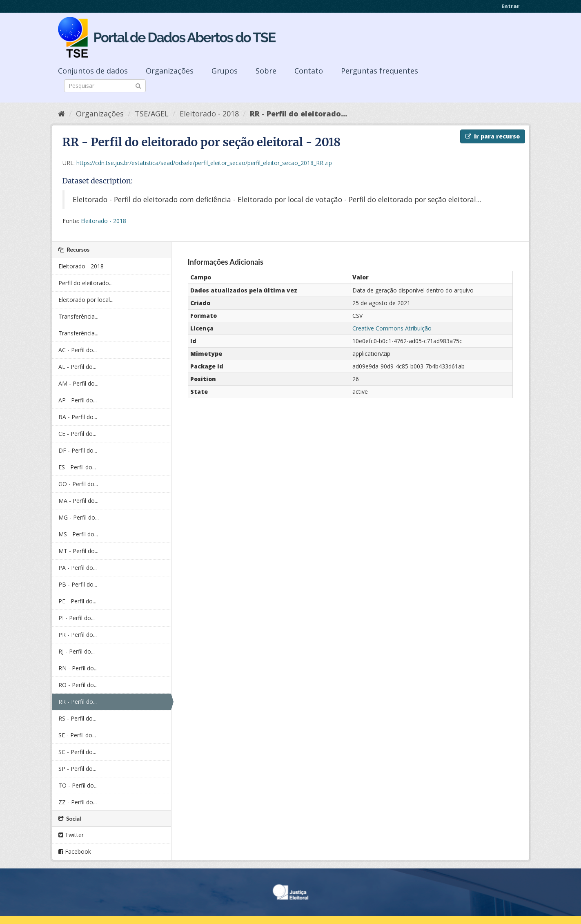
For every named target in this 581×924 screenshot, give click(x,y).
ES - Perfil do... (77, 467)
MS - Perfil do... (78, 534)
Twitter (71, 835)
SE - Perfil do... (77, 735)
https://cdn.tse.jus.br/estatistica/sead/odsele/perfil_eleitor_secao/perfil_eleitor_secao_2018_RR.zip (204, 163)
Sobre (266, 71)
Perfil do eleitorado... (86, 283)
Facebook (75, 851)
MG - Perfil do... (79, 517)
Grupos (225, 71)
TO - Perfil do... (78, 785)
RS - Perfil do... (77, 718)
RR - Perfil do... (78, 702)
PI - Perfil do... (77, 618)
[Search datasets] (105, 86)
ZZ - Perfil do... (78, 802)
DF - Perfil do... (78, 450)
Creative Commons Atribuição (392, 328)
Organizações (170, 71)
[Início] (61, 114)
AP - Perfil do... (78, 400)
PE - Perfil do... (77, 601)
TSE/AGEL (152, 114)
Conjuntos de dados (93, 71)
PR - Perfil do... (78, 635)
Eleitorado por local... (86, 300)
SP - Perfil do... (77, 769)
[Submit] (138, 85)
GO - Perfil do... (78, 484)
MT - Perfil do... (78, 551)
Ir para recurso (493, 136)
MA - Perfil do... (78, 501)
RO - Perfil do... (78, 685)
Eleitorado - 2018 (209, 114)
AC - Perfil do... (78, 350)
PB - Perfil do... (78, 584)
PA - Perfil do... (78, 568)
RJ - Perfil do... (77, 651)
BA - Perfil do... (78, 417)
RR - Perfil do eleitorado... (298, 114)
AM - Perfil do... (78, 383)
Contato (309, 71)
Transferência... (78, 316)
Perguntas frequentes (380, 71)
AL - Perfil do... (77, 367)
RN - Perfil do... (78, 668)
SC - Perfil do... (77, 752)
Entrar (510, 6)
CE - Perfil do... (77, 434)
